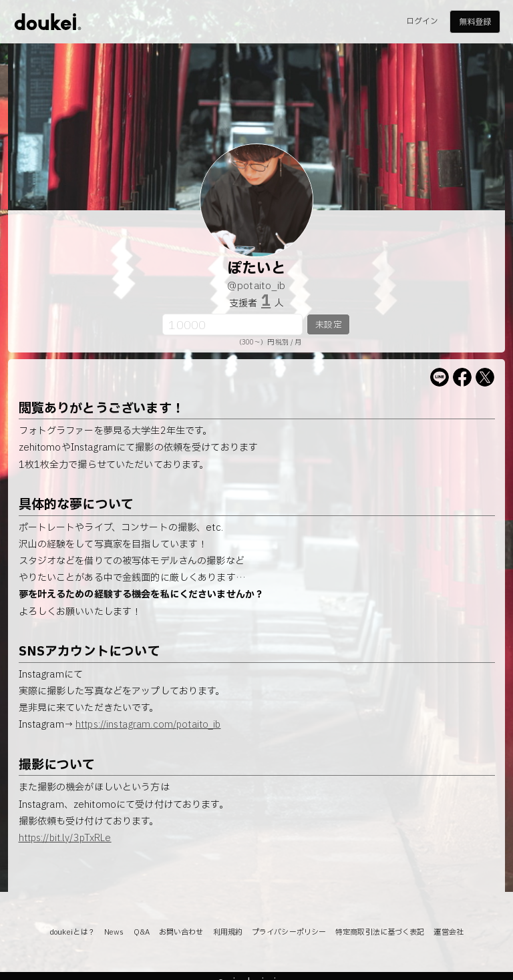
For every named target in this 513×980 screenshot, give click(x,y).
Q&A (142, 932)
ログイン (422, 21)
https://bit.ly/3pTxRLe (65, 838)
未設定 (328, 325)
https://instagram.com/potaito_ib (148, 725)
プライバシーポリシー (289, 932)
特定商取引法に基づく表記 (380, 932)
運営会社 (448, 932)
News (114, 932)
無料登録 (475, 22)
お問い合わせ (181, 932)
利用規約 (228, 932)
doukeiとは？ (72, 932)
